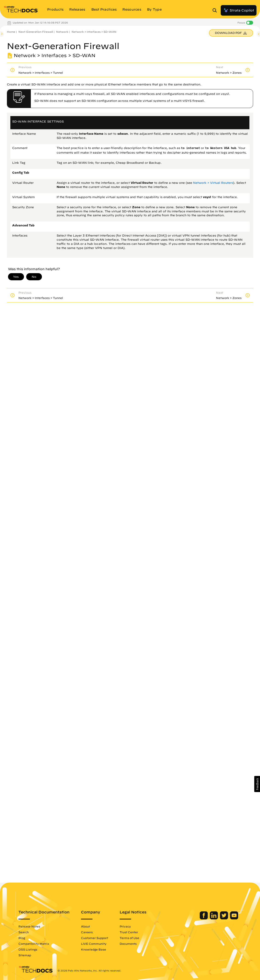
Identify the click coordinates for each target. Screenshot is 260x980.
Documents (128, 944)
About (85, 926)
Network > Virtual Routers (213, 183)
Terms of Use (129, 938)
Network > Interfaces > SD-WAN (94, 32)
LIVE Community (94, 944)
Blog (22, 938)
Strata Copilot (239, 10)
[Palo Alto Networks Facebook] (204, 918)
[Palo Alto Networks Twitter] (224, 918)
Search (24, 932)
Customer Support (95, 938)
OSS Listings (28, 949)
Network (62, 32)
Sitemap (25, 955)
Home (11, 32)
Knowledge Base (94, 949)
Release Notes (29, 926)
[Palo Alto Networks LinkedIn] (214, 918)
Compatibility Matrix (34, 944)
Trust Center (129, 932)
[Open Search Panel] (216, 10)
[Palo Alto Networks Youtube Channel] (234, 918)
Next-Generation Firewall (36, 32)
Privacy (125, 926)
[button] (257, 784)
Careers (87, 932)
